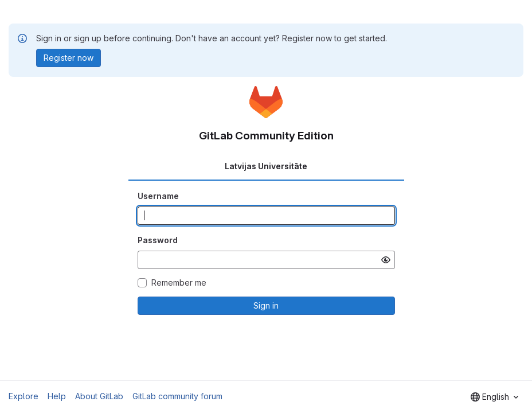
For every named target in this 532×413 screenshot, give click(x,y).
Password (158, 240)
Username (158, 196)
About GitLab (99, 396)
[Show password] (386, 260)
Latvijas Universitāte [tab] (266, 166)
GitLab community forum (177, 396)
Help (57, 396)
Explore (24, 396)
